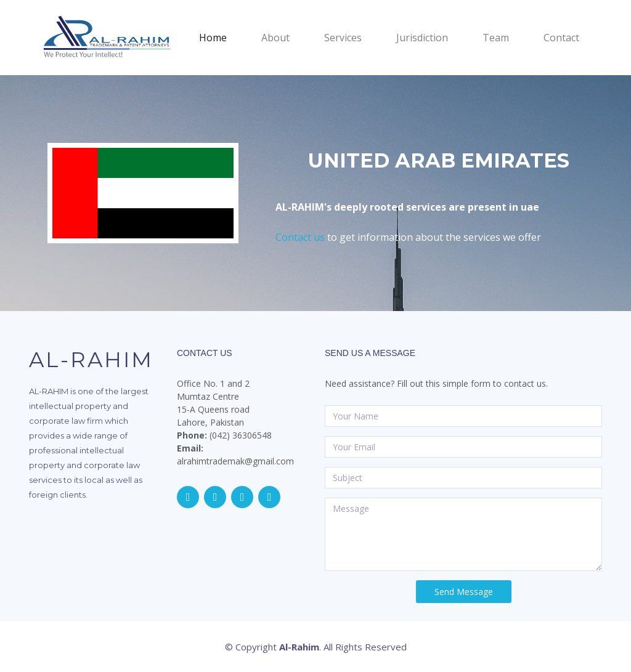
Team (496, 38)
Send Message (464, 592)
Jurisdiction (422, 38)
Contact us (300, 237)
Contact (561, 38)
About (275, 38)
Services (343, 38)
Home (228, 37)
